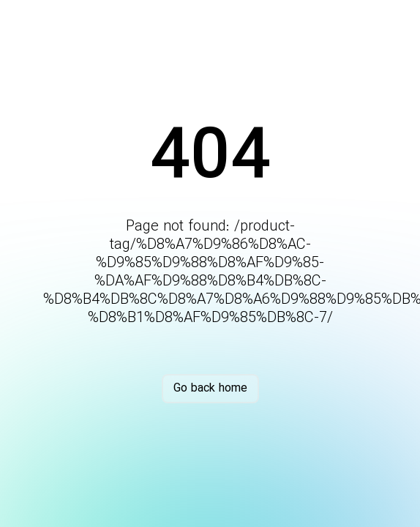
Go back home (210, 388)
